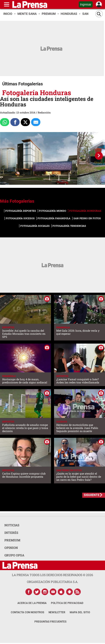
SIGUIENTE (92, 495)
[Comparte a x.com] (25, 122)
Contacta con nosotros (27, 612)
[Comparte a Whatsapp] (5, 122)
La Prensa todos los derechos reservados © (52, 575)
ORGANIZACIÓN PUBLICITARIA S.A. (52, 582)
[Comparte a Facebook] (15, 122)
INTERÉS (11, 533)
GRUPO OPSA (14, 555)
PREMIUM (12, 540)
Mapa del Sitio (80, 612)
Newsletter (57, 612)
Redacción (44, 112)
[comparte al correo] (36, 122)
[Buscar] (99, 14)
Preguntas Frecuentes (50, 622)
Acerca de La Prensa (32, 603)
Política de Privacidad (67, 603)
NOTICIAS (12, 525)
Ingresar (86, 4)
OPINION (11, 548)
